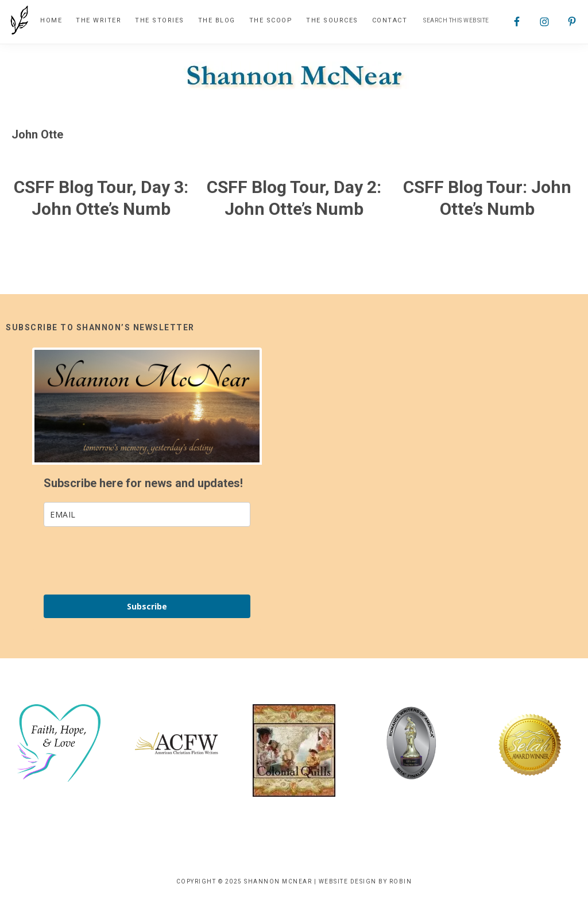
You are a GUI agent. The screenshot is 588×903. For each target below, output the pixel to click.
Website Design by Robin (365, 881)
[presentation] (131, 561)
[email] (147, 514)
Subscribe (147, 606)
